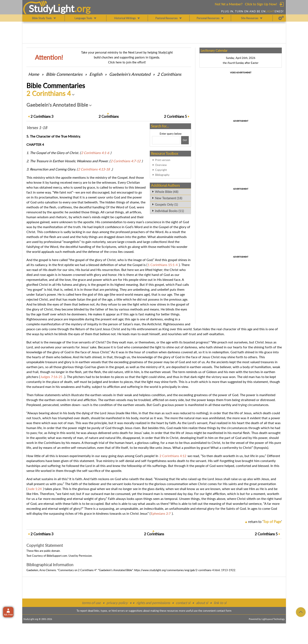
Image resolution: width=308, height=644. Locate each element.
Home (34, 74)
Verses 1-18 (37, 128)
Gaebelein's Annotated (130, 74)
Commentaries (64, 74)
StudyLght (51, 8)
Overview (161, 165)
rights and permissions (153, 603)
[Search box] (166, 140)
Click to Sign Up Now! (261, 4)
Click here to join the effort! (127, 62)
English (96, 74)
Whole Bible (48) (167, 192)
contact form (224, 611)
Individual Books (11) (169, 211)
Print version (163, 160)
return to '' (265, 522)
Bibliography (162, 175)
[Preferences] (281, 18)
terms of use (91, 603)
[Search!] (185, 140)
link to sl (220, 603)
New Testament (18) (169, 198)
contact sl (183, 603)
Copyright (161, 170)
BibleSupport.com (57, 556)
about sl (202, 603)
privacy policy (117, 603)
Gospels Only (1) (166, 204)
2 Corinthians (169, 74)
